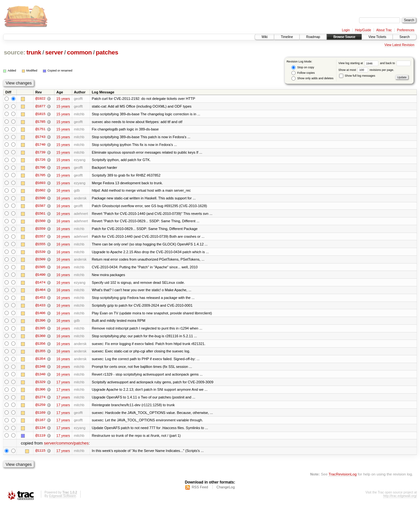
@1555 (40, 245)
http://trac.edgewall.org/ (400, 499)
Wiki (264, 37)
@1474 (40, 284)
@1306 (40, 392)
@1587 (40, 207)
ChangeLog (225, 491)
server (54, 52)
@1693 (40, 184)
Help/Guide (363, 30)
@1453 (40, 300)
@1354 (40, 361)
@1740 (40, 145)
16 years (63, 191)
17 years (63, 385)
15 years (63, 99)
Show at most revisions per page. (366, 70)
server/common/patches (66, 447)
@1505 (40, 269)
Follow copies (303, 73)
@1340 (40, 377)
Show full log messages (357, 76)
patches (107, 52)
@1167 (40, 423)
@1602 (40, 191)
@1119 (40, 439)
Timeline (287, 37)
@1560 (40, 222)
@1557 (40, 238)
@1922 (40, 99)
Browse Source (344, 37)
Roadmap (313, 37)
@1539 (40, 253)
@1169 (40, 416)
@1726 (40, 160)
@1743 (40, 137)
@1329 (40, 385)
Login (346, 30)
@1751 (40, 129)
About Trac (384, 30)
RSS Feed (200, 491)
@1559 (40, 230)
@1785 (40, 122)
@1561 (40, 215)
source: (15, 52)
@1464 (40, 292)
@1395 (40, 331)
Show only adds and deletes (312, 78)
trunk (34, 52)
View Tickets (377, 37)
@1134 (40, 431)
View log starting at (359, 63)
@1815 (40, 114)
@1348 (40, 369)
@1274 (40, 400)
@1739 (40, 153)
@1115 (40, 454)
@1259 (40, 408)
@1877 (40, 106)
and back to (395, 63)
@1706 (40, 168)
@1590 (40, 199)
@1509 (40, 261)
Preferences (406, 30)
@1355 (40, 354)
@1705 (40, 176)
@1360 (40, 338)
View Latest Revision (400, 45)
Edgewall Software (62, 499)
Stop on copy (303, 67)
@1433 (40, 307)
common (79, 52)
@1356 (40, 346)
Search (405, 37)
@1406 (40, 315)
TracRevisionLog (342, 478)
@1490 (40, 276)
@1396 (40, 323)
